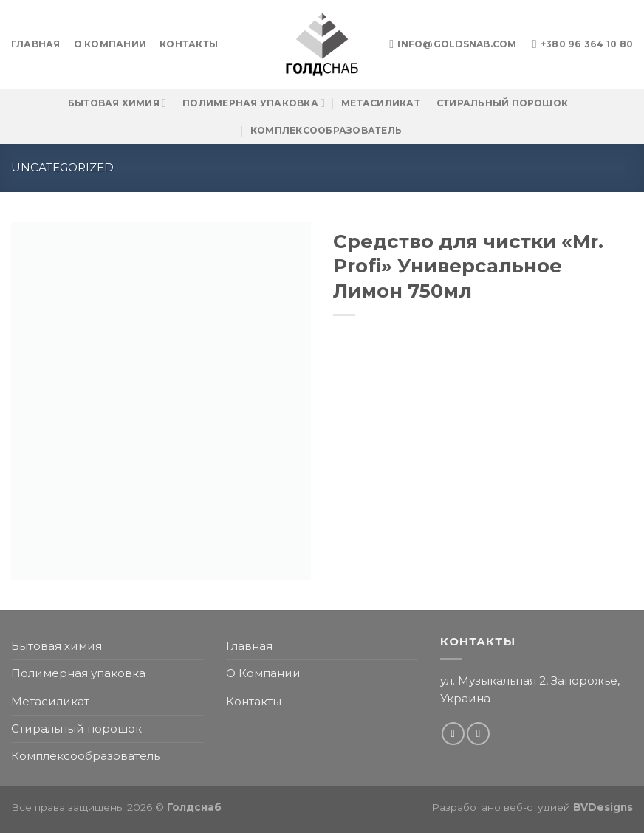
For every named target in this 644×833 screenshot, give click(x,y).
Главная (36, 44)
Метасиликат (381, 103)
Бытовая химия (117, 103)
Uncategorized (62, 167)
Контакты (189, 44)
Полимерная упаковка (254, 103)
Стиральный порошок (502, 103)
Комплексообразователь (326, 130)
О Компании (110, 44)
